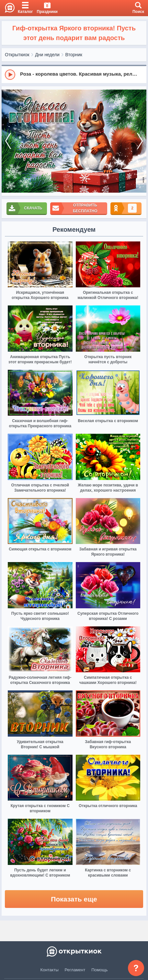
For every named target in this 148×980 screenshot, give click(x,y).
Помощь (99, 970)
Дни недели (47, 55)
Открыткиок (17, 55)
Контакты (50, 970)
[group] (74, 74)
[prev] (8, 141)
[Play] (10, 75)
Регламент (75, 970)
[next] (140, 141)
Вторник (74, 55)
